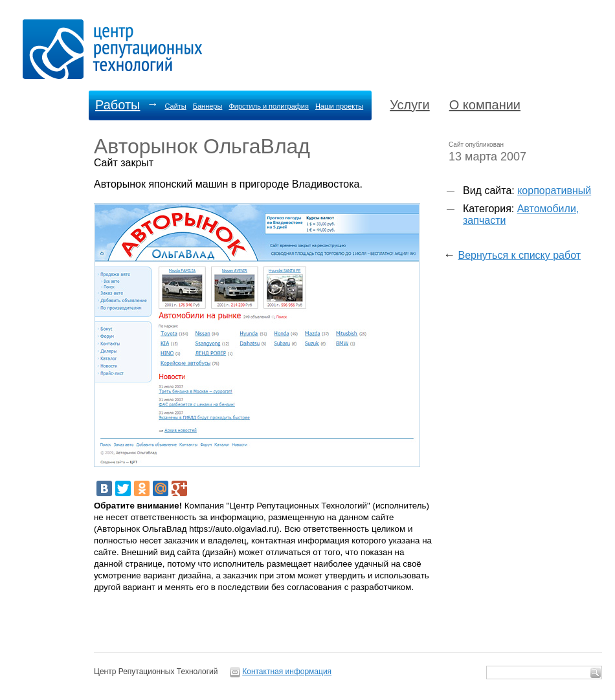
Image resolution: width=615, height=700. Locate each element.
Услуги (410, 105)
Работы (117, 105)
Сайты (175, 106)
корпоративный (554, 191)
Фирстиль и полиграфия (269, 106)
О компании (485, 105)
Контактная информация (287, 672)
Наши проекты (339, 106)
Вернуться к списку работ (519, 255)
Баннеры (208, 106)
